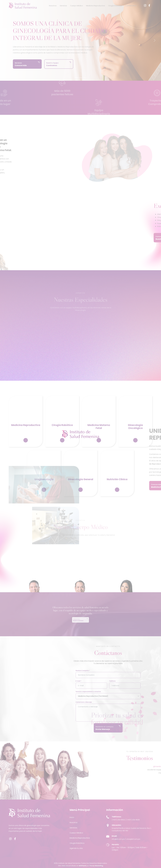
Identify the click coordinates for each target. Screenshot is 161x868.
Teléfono (121, 681)
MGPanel (82, 866)
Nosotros (53, 6)
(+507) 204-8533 (118, 820)
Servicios (63, 6)
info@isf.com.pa (118, 839)
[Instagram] (145, 6)
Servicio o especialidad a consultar (97, 692)
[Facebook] (149, 6)
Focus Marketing (96, 866)
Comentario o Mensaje (93, 702)
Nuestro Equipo (52, 64)
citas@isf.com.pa (133, 839)
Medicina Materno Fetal (99, 439)
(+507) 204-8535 (133, 820)
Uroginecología (44, 492)
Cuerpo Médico (77, 6)
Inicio (72, 817)
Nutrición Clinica (117, 492)
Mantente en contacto (113, 728)
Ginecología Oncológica (135, 439)
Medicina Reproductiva (95, 6)
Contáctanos (131, 6)
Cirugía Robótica (115, 6)
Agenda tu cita (76, 848)
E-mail (87, 681)
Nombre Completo (92, 671)
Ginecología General (81, 492)
